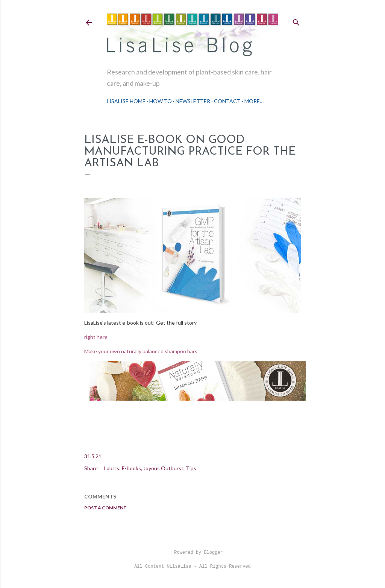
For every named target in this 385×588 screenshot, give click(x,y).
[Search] (296, 21)
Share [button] (91, 468)
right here (96, 337)
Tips (191, 468)
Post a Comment (105, 508)
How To (161, 101)
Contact (227, 101)
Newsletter (193, 101)
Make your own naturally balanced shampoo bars (141, 351)
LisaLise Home (126, 101)
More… (254, 101)
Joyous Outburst (163, 468)
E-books (131, 468)
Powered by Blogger (192, 553)
